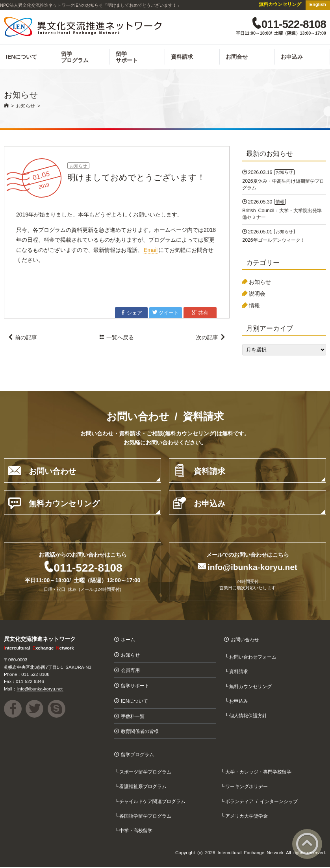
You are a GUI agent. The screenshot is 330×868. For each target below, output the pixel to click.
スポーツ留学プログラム (146, 773)
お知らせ (78, 167)
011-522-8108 (88, 568)
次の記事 (211, 339)
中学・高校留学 (137, 831)
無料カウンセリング (280, 4)
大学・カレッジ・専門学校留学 (259, 773)
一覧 (117, 339)
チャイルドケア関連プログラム (153, 802)
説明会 (257, 294)
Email (151, 251)
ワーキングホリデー (247, 787)
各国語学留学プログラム (146, 817)
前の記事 (22, 339)
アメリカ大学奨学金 (247, 817)
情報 (254, 306)
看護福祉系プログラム (144, 787)
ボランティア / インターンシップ (262, 802)
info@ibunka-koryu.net (252, 567)
